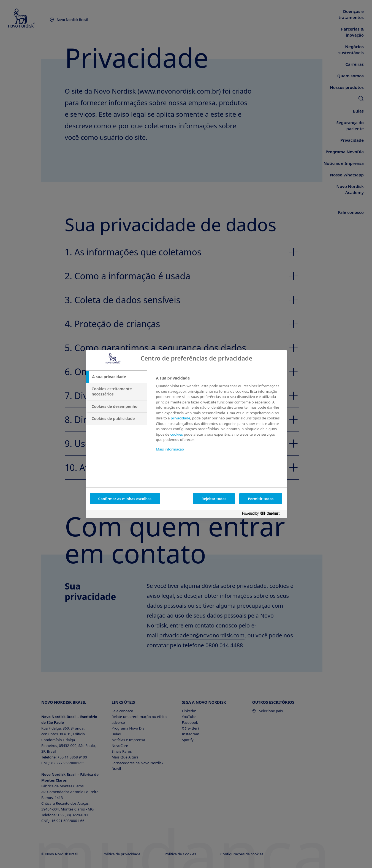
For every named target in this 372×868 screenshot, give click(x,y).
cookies (177, 434)
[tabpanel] (219, 417)
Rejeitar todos (214, 499)
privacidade (180, 418)
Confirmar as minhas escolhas (125, 499)
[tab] (116, 377)
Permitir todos (261, 499)
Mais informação (170, 449)
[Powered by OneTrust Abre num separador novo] (263, 514)
